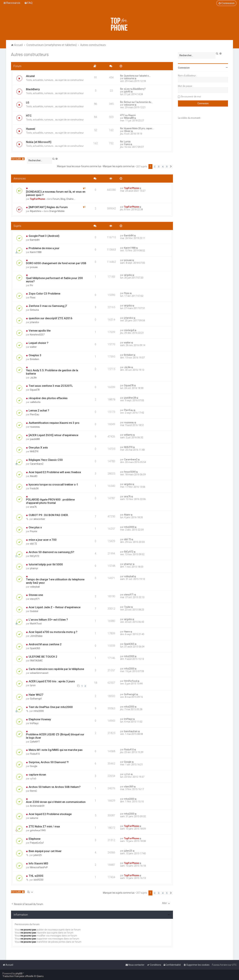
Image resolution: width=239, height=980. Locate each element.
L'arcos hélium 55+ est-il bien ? (48, 620)
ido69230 (38, 880)
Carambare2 (37, 464)
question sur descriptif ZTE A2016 (51, 318)
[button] (171, 167)
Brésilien (35, 359)
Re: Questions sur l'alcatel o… (135, 76)
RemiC (34, 791)
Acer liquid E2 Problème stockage (50, 814)
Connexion (184, 68)
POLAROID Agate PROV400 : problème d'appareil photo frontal (50, 501)
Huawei (31, 129)
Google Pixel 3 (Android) (44, 236)
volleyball (35, 587)
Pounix (34, 531)
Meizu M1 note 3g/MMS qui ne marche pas (56, 750)
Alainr (127, 515)
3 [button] (159, 167)
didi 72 (33, 544)
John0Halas (36, 636)
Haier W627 (36, 695)
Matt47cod (36, 624)
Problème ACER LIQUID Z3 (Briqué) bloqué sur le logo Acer (55, 736)
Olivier (127, 131)
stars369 (129, 787)
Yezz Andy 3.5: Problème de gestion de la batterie (52, 372)
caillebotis (35, 402)
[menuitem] (28, 3)
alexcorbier (39, 519)
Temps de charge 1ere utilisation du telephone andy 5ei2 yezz (55, 581)
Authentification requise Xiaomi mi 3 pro (54, 423)
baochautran (131, 731)
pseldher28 (130, 398)
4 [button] (163, 167)
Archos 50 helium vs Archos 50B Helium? (55, 787)
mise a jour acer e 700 (43, 540)
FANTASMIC (36, 661)
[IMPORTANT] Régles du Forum (48, 207)
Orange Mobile (57, 211)
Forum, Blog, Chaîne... (64, 199)
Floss (33, 298)
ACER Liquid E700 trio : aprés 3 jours (52, 681)
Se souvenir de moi (191, 97)
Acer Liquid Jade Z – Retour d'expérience (55, 607)
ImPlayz (34, 723)
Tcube (127, 607)
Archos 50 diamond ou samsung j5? (51, 552)
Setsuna (34, 310)
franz (127, 144)
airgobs (128, 275)
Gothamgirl (36, 699)
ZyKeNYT (35, 742)
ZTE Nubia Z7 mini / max (44, 826)
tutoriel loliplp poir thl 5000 (46, 564)
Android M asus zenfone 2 (45, 644)
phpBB (19, 973)
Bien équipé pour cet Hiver (45, 851)
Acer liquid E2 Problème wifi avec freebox (55, 472)
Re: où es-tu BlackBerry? (133, 89)
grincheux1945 (38, 830)
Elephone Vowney (40, 719)
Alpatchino (36, 211)
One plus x (35, 527)
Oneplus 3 (35, 355)
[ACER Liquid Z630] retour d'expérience (53, 435)
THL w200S (36, 876)
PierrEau (35, 414)
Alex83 (34, 476)
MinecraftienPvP (39, 867)
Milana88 (129, 118)
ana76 (33, 507)
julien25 (38, 855)
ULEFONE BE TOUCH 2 (43, 657)
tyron (33, 685)
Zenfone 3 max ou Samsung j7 (48, 306)
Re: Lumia (125, 142)
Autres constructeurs (30, 55)
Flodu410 (35, 754)
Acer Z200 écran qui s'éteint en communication (56, 802)
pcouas (34, 267)
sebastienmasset (39, 673)
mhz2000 (129, 527)
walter (33, 347)
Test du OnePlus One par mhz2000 (51, 707)
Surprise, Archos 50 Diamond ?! (49, 762)
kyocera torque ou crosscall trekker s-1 (53, 484)
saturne (34, 818)
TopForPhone (37, 199)
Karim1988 (36, 252)
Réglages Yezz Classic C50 (46, 460)
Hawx (127, 632)
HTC (29, 116)
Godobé (34, 611)
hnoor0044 (130, 472)
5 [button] (167, 167)
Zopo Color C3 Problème (44, 294)
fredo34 (34, 488)
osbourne (129, 78)
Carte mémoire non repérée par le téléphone (56, 669)
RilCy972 (35, 556)
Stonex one (36, 595)
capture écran (37, 775)
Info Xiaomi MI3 (39, 863)
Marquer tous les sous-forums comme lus (79, 166)
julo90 (127, 92)
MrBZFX (34, 451)
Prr (32, 285)
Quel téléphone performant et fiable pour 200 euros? (54, 280)
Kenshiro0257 (37, 335)
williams (128, 435)
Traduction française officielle (18, 976)
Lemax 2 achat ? (39, 410)
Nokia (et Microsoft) (39, 142)
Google (34, 766)
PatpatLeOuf (37, 843)
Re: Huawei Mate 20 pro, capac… (137, 128)
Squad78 (35, 390)
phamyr (34, 568)
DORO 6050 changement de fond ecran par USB (56, 263)
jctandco (35, 322)
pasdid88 (35, 439)
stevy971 (35, 599)
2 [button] (155, 167)
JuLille (33, 378)
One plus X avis (38, 447)
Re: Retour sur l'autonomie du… (136, 102)
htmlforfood (131, 681)
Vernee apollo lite (40, 331)
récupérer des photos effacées (48, 398)
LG (28, 102)
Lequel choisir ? (39, 343)
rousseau (35, 427)
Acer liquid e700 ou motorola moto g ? (53, 632)
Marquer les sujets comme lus (119, 166)
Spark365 (35, 648)
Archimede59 (37, 806)
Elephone (35, 839)
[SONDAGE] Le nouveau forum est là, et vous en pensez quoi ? (56, 193)
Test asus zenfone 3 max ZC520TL (51, 386)
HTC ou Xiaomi (128, 115)
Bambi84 (35, 240)
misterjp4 (129, 330)
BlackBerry (33, 89)
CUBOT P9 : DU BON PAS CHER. (49, 515)
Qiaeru (40, 976)
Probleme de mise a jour (44, 248)
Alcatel (30, 76)
